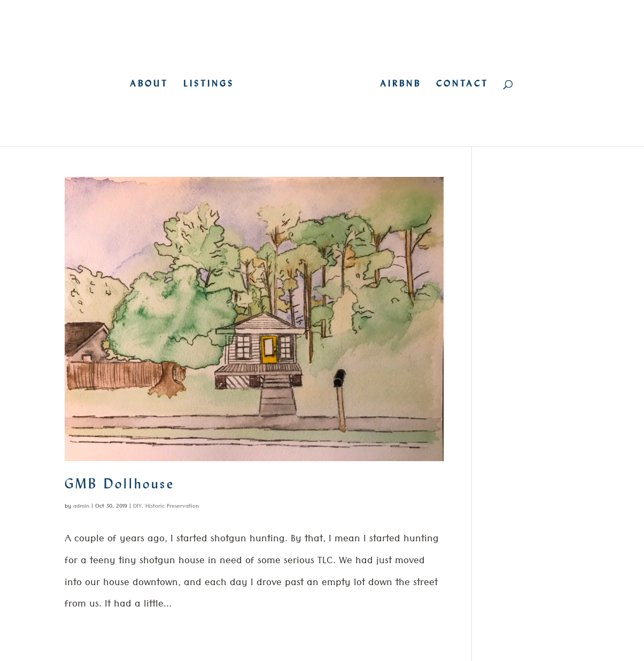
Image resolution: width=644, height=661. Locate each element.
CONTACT (462, 84)
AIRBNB (401, 84)
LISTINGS (209, 84)
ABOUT (149, 84)
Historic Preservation (172, 507)
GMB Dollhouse (120, 484)
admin (81, 507)
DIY (137, 507)
